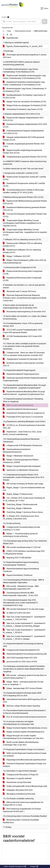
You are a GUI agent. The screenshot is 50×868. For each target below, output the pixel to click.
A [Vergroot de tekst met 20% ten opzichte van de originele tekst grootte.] (7, 35)
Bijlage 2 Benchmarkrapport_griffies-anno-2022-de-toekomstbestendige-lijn (25, 261)
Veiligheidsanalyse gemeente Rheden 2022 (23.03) (25, 157)
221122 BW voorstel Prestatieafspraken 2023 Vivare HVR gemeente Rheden (22, 331)
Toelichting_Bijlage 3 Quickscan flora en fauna (23, 512)
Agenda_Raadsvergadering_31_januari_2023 (23, 46)
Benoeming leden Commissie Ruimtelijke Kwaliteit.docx (21, 821)
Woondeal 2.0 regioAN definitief (17, 778)
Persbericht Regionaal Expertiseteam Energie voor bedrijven (25, 765)
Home (5, 31)
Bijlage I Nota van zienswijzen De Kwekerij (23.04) (24, 102)
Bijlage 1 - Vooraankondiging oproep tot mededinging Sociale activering (20, 535)
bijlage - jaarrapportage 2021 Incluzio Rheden (23, 688)
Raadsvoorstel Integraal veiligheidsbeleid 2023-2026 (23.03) (23, 119)
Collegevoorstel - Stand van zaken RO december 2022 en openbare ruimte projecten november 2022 (24, 354)
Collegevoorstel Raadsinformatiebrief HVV (21, 650)
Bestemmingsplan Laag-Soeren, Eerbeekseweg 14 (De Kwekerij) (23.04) (25, 90)
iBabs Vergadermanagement (15, 866)
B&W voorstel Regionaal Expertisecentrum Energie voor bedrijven (25, 755)
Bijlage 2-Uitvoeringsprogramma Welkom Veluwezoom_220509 (21, 461)
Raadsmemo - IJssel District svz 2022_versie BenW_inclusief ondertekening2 (22, 433)
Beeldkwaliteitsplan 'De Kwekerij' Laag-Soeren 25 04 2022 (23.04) (24, 96)
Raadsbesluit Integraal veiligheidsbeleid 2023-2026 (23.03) (25, 126)
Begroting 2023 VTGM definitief (17, 558)
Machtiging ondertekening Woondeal (19, 794)
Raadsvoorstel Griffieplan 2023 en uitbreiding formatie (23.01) (22, 245)
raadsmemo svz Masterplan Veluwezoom (21, 470)
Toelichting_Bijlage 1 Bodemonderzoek (20, 504)
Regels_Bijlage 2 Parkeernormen (18, 494)
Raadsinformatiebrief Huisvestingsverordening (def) (25, 654)
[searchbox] (21, 22)
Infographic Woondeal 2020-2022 (18, 790)
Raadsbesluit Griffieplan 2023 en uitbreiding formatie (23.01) (22, 251)
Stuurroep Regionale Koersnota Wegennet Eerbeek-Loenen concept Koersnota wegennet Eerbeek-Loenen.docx (25, 298)
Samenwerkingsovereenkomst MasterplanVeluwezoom (17, 451)
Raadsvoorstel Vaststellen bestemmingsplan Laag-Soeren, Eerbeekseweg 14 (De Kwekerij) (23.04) (25, 77)
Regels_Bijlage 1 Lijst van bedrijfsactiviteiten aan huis (24, 489)
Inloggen (34, 866)
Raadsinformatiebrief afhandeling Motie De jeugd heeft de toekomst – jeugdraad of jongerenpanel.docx (24, 393)
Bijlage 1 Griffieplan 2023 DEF (17, 256)
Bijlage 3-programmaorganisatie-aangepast (22, 466)
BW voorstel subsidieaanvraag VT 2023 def (22, 547)
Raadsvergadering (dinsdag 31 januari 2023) (28, 31)
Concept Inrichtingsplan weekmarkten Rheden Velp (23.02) (25, 215)
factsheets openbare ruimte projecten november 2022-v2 (23, 364)
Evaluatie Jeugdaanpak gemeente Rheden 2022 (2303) (24, 145)
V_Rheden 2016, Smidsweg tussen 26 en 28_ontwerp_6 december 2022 (21, 517)
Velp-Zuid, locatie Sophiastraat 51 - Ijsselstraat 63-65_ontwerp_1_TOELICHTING (24, 618)
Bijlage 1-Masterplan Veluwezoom (18, 456)
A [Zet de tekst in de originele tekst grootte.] (4, 35)
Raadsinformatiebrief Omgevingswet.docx (21, 374)
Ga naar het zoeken (0, 1)
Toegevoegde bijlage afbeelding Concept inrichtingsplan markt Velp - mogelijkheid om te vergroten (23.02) (25, 232)
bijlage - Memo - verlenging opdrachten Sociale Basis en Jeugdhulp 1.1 (23, 683)
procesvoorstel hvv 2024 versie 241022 (20, 662)
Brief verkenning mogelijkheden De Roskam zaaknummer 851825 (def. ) (22, 810)
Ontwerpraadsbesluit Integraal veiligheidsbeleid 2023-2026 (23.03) (23, 132)
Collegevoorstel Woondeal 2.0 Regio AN (21, 775)
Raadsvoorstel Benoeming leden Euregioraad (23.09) (23, 273)
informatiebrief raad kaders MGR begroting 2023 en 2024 (25, 701)
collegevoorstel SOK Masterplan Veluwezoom (23, 445)
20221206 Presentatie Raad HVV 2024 (20, 658)
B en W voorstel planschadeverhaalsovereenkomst (25, 717)
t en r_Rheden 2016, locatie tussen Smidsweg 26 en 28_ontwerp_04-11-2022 (24, 499)
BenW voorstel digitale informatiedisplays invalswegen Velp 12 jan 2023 (21, 743)
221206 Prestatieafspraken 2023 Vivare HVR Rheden (22, 338)
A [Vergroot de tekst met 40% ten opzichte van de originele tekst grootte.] (11, 35)
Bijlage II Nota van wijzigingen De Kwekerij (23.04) (25, 105)
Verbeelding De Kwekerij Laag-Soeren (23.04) (23, 109)
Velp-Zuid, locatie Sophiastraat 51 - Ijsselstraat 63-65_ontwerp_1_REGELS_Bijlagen (24, 638)
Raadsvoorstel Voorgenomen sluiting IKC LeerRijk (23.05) (24, 178)
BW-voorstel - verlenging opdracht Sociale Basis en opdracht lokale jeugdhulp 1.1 (25, 677)
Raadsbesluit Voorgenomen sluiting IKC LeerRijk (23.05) (24, 185)
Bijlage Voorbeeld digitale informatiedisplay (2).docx (25, 728)
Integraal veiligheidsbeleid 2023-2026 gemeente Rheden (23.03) (24, 139)
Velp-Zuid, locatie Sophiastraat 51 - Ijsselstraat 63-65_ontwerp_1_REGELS (24, 631)
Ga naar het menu (1, 1)
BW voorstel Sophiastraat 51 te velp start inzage (23, 609)
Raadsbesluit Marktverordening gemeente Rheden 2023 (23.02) (24, 209)
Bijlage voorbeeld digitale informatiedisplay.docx (24, 732)
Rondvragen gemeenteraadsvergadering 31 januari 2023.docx (25, 56)
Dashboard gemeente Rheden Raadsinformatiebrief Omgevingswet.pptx (25, 379)
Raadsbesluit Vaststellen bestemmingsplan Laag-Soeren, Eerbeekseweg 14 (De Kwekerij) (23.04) (24, 83)
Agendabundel (10, 38)
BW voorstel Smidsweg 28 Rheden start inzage (23, 484)
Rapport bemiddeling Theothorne (18, 575)
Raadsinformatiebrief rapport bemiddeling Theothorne (21, 570)
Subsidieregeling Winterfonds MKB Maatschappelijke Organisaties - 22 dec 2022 (20, 594)
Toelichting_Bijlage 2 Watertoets (17, 508)
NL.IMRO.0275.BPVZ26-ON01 (17, 613)
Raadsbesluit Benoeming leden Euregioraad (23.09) (22, 279)
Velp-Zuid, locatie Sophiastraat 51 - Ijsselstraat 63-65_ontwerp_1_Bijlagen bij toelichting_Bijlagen (24, 625)
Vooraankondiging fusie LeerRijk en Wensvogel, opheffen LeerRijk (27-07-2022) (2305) (24, 191)
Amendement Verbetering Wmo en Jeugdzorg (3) (24, 413)
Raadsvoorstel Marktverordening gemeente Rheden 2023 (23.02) (25, 202)
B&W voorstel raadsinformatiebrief (18, 405)
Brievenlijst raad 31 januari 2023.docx (19, 291)
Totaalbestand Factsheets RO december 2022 (23, 359)
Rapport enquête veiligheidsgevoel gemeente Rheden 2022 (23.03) (22, 152)
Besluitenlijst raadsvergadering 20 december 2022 (24, 312)
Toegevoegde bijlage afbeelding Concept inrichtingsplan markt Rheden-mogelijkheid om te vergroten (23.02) (22, 223)
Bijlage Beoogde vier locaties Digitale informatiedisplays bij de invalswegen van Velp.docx (23, 737)
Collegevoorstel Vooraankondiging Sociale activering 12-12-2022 (21, 528)
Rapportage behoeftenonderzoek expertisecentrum (25, 760)
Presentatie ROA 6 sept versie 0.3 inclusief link (23, 417)
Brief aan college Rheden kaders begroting (21, 706)
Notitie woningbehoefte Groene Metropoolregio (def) (25, 786)
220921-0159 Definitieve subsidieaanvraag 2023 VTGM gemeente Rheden (24, 552)
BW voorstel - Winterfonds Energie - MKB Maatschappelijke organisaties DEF (21, 588)
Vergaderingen (12, 31)
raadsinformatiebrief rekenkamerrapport (20, 409)
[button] (45, 22)
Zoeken (4, 17)
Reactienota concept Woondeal (17, 782)
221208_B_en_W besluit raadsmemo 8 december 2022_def (24, 427)
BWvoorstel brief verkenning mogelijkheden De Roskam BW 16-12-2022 (23, 804)
